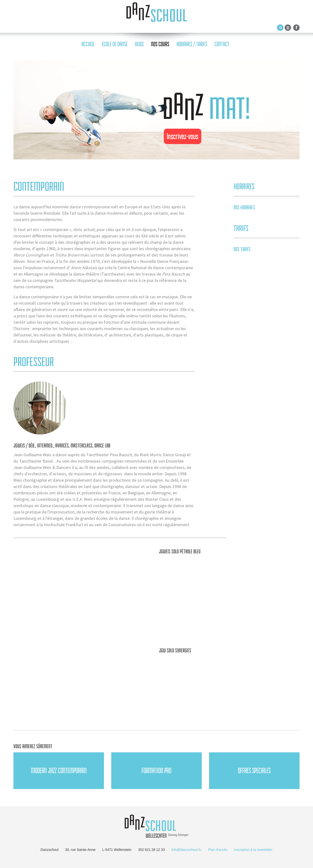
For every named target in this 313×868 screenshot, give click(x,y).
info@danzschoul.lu (186, 850)
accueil (88, 44)
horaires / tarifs (192, 44)
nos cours (160, 44)
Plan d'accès (218, 850)
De (288, 28)
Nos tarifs (242, 249)
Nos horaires (244, 207)
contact (222, 44)
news (139, 44)
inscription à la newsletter (253, 850)
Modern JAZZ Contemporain (59, 771)
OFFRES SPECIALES (254, 771)
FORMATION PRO (156, 771)
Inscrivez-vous (183, 136)
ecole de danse (115, 44)
